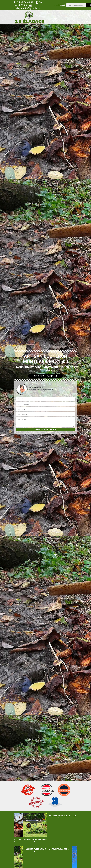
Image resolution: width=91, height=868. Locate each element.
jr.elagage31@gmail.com (28, 7)
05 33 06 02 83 (24, 2)
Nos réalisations (46, 376)
